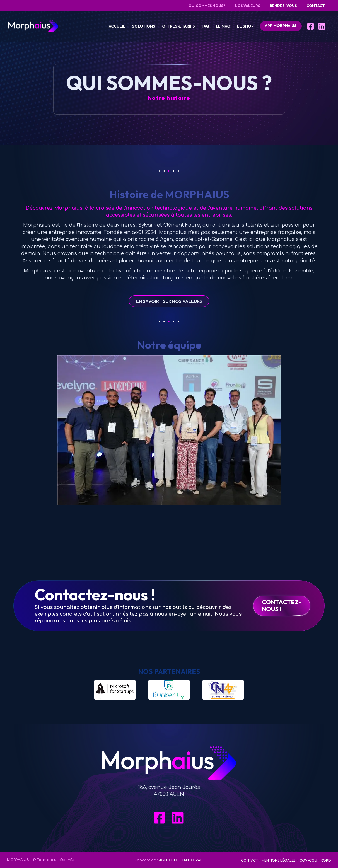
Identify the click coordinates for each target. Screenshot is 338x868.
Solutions (144, 26)
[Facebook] (311, 26)
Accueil (117, 26)
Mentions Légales (279, 860)
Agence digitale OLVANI (181, 860)
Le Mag (223, 26)
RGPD (326, 860)
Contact (249, 860)
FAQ (205, 26)
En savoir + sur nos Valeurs (169, 301)
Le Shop (245, 26)
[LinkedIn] (322, 26)
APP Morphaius (281, 26)
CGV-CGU (308, 860)
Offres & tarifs (178, 26)
